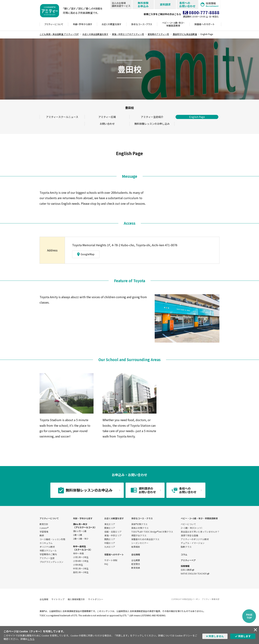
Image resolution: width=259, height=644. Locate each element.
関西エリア (110, 539)
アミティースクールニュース (62, 117)
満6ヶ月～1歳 (80, 531)
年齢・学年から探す (83, 518)
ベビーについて (188, 524)
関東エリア (110, 528)
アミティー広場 (107, 117)
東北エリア (110, 524)
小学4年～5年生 (81, 561)
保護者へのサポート (114, 554)
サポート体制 (111, 560)
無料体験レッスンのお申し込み (152, 124)
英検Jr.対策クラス (140, 528)
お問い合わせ (107, 124)
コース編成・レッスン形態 (52, 539)
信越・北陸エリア (113, 532)
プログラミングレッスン (51, 562)
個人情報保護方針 (76, 599)
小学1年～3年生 (81, 557)
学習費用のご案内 (48, 554)
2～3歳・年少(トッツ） (192, 528)
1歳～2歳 (78, 535)
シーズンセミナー (140, 543)
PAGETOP (249, 616)
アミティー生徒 (47, 558)
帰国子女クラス (139, 535)
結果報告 (136, 547)
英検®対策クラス (139, 524)
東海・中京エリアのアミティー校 (128, 34)
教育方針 (44, 524)
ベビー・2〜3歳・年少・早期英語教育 (199, 518)
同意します (244, 636)
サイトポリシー (96, 599)
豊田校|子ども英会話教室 (185, 34)
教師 (42, 535)
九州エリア (110, 547)
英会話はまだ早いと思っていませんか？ (200, 532)
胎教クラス (186, 547)
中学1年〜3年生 (81, 568)
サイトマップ (58, 599)
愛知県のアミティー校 (158, 34)
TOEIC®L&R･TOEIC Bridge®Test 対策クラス (152, 532)
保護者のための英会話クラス (145, 539)
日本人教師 (187, 570)
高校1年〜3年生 (81, 572)
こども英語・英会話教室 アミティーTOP (59, 34)
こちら (31, 639)
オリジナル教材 (47, 547)
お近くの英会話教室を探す (95, 34)
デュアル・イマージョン (193, 543)
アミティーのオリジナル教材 (195, 539)
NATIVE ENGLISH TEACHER (195, 573)
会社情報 (136, 554)
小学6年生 (78, 565)
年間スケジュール (48, 550)
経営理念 (136, 564)
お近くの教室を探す (114, 518)
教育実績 (136, 568)
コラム (184, 554)
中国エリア (110, 543)
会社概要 (136, 560)
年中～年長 (78, 553)
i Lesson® (44, 528)
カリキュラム (46, 543)
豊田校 (129, 108)
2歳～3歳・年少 (81, 539)
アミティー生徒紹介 (152, 117)
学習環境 (44, 532)
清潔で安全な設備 (189, 535)
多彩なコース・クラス (142, 518)
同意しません (216, 636)
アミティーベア (188, 560)
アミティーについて (49, 518)
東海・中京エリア (113, 535)
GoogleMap (86, 254)
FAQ (106, 564)
